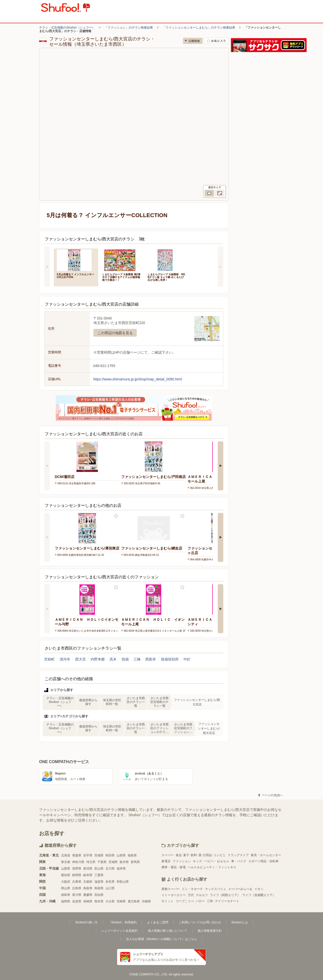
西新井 (151, 659)
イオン (259, 889)
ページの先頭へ (271, 795)
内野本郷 (98, 659)
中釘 (187, 659)
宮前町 (49, 659)
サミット (168, 901)
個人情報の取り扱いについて (168, 931)
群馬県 (135, 862)
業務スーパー (171, 889)
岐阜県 (88, 875)
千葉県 (102, 862)
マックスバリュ (216, 889)
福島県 (132, 855)
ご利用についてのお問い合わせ (200, 922)
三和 (210, 901)
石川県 (110, 869)
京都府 (88, 882)
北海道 (66, 855)
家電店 (166, 861)
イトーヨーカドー (174, 895)
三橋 (137, 659)
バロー (200, 901)
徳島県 (66, 895)
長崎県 (88, 901)
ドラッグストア (238, 855)
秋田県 (110, 855)
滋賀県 (99, 882)
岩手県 (88, 855)
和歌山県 (123, 882)
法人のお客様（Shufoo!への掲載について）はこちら (161, 939)
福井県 (121, 869)
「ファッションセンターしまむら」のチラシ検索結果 (199, 28)
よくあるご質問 (158, 922)
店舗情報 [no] (193, 41)
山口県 (110, 888)
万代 (191, 895)
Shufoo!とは (240, 922)
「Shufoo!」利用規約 (122, 922)
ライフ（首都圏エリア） (259, 895)
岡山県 (66, 888)
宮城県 (99, 855)
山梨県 (66, 869)
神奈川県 (78, 862)
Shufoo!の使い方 (86, 922)
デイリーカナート (227, 901)
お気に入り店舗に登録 (216, 41)
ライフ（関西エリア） (225, 895)
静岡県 (77, 875)
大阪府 (66, 882)
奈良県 (110, 882)
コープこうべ (185, 901)
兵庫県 (77, 882)
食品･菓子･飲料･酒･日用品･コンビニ (201, 855)
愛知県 (66, 875)
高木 (113, 659)
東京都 (66, 862)
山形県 (121, 855)
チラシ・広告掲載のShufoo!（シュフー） (67, 28)
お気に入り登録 (116, 516)
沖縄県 (146, 901)
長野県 (77, 869)
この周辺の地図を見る (115, 333)
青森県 (77, 855)
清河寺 (65, 659)
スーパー (168, 855)
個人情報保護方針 (210, 931)
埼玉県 (91, 862)
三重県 (99, 875)
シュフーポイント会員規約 (119, 931)
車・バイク (239, 861)
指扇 (125, 659)
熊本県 (99, 901)
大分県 (110, 901)
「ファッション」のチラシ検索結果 (129, 28)
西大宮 (80, 659)
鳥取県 (88, 888)
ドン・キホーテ (192, 889)
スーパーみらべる (240, 889)
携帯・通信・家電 (174, 867)
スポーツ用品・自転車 (263, 861)
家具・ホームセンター (266, 855)
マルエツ (202, 895)
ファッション (182, 861)
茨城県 (113, 862)
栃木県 (124, 862)
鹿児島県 (134, 901)
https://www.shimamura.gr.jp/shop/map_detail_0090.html (138, 379)
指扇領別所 (170, 659)
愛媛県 (88, 895)
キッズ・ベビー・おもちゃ (211, 861)
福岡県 (66, 901)
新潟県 (88, 869)
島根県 (99, 888)
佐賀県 (77, 901)
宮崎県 (121, 901)
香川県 (77, 895)
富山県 (99, 869)
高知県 (99, 895)
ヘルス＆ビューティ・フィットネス (212, 867)
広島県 (77, 888)
